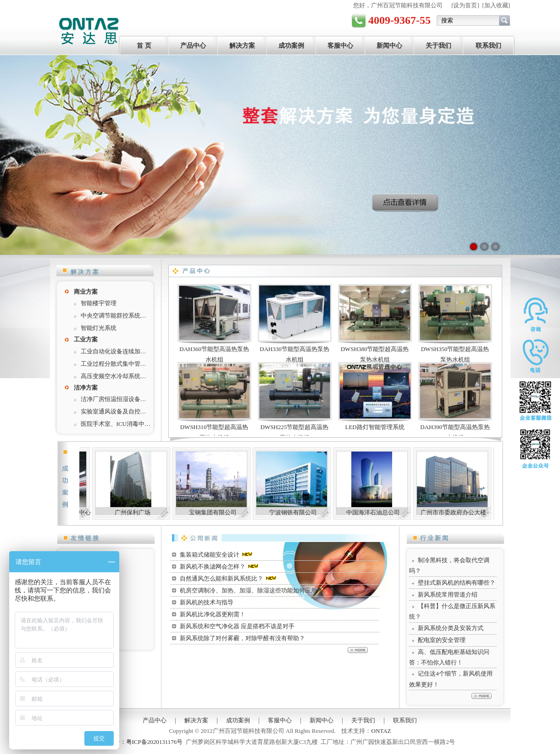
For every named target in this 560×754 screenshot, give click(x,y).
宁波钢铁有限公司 (320, 512)
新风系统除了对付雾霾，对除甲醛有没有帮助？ (242, 638)
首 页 (144, 46)
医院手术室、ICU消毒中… (116, 424)
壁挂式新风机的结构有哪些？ (457, 583)
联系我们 (488, 46)
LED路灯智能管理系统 (374, 427)
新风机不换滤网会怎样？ (213, 567)
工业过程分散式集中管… (114, 364)
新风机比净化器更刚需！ (213, 614)
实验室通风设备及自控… (114, 411)
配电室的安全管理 (442, 640)
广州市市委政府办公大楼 (480, 512)
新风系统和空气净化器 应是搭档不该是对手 (237, 626)
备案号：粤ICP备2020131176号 (143, 742)
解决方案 (242, 46)
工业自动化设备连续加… (114, 351)
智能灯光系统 (99, 328)
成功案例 (291, 46)
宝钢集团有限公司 (240, 512)
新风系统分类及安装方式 (451, 628)
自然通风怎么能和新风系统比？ (222, 578)
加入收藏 (496, 5)
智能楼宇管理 (99, 303)
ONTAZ (381, 731)
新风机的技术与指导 (207, 602)
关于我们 (438, 46)
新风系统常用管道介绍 (448, 595)
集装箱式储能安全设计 (210, 555)
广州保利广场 (160, 512)
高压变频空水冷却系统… (114, 376)
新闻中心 (389, 46)
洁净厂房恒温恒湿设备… (114, 399)
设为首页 (465, 5)
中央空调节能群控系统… (114, 316)
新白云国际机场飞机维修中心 (79, 512)
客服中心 (340, 46)
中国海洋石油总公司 (400, 512)
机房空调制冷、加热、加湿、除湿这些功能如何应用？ (251, 590)
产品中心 (193, 46)
